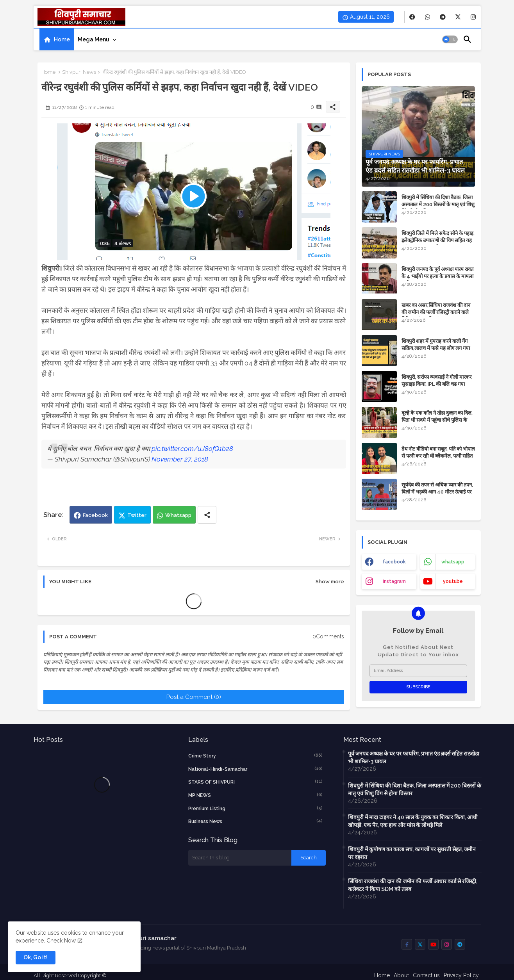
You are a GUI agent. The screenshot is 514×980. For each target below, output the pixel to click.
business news (255, 821)
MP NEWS (255, 795)
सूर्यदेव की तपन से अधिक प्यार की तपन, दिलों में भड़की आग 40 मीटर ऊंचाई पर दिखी (437, 492)
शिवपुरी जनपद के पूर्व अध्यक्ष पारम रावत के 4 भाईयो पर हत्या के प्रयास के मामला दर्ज (437, 276)
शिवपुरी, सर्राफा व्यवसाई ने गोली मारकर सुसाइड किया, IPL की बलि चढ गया (436, 380)
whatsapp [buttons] (453, 562)
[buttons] (412, 17)
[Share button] (207, 515)
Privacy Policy (461, 975)
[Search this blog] (240, 858)
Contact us (426, 975)
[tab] (57, 39)
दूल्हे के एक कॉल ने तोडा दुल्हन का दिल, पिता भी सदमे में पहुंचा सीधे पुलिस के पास (437, 420)
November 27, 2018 (180, 459)
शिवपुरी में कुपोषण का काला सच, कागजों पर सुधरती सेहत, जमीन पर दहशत (412, 853)
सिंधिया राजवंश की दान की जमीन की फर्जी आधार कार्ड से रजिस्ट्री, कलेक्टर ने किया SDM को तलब (413, 885)
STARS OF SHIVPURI (255, 782)
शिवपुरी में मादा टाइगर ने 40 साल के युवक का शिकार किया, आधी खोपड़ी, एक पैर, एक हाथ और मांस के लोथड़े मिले (413, 821)
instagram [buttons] (394, 581)
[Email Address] (418, 671)
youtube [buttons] (453, 581)
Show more (330, 582)
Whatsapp (178, 515)
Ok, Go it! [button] (36, 957)
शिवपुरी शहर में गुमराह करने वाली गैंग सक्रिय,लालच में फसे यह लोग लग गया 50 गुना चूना (436, 348)
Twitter (137, 515)
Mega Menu (94, 39)
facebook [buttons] (394, 562)
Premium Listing (255, 808)
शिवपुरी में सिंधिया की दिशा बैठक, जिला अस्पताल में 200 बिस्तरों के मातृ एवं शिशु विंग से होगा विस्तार (438, 204)
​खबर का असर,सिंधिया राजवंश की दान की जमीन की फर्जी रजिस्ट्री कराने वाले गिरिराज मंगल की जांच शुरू (436, 312)
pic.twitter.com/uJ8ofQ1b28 (192, 449)
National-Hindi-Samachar (255, 769)
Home (62, 39)
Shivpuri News (79, 72)
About (401, 975)
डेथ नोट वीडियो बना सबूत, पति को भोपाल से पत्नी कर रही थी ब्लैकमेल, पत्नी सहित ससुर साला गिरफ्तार (438, 456)
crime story (255, 755)
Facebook (95, 515)
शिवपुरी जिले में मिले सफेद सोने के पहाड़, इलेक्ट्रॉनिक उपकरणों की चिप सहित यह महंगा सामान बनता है (438, 240)
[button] (450, 39)
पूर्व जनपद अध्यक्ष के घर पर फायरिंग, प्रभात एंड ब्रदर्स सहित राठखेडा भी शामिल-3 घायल (414, 757)
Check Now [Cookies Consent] (61, 941)
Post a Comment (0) (194, 697)
